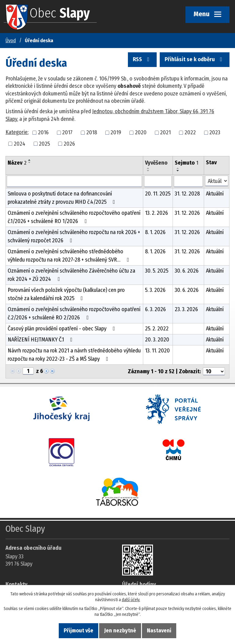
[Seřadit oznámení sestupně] (30, 162)
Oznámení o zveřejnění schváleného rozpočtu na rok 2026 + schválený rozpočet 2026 (74, 236)
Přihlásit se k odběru (195, 61)
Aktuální (215, 194)
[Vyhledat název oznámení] (74, 181)
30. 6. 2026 (187, 271)
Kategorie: (17, 132)
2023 (215, 132)
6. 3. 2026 (155, 309)
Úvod (11, 41)
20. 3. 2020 (157, 340)
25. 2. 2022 (157, 329)
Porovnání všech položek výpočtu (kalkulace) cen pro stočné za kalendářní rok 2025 (66, 294)
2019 (116, 132)
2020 (141, 132)
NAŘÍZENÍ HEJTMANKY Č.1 (41, 340)
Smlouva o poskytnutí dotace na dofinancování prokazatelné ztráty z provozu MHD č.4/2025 (63, 198)
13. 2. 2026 (157, 213)
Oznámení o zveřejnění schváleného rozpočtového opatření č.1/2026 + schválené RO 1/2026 (74, 217)
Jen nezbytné (120, 631)
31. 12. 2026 (187, 213)
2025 (44, 143)
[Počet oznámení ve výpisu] (214, 371)
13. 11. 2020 (157, 351)
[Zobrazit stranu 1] (28, 371)
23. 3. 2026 (186, 309)
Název (17, 163)
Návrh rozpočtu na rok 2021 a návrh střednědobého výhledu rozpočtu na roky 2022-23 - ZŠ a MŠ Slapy (74, 355)
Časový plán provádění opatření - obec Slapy (63, 329)
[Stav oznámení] (217, 181)
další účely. (131, 600)
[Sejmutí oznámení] (188, 181)
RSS (143, 61)
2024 (20, 143)
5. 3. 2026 (155, 290)
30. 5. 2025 (157, 271)
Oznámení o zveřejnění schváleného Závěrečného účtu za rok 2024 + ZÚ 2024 (71, 275)
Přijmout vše (78, 631)
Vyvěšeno (156, 163)
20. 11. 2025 (158, 194)
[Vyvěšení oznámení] (158, 181)
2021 (165, 132)
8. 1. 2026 (155, 232)
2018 (92, 132)
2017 (67, 132)
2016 (43, 132)
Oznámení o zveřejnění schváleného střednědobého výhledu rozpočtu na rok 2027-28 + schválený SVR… (69, 256)
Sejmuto (187, 163)
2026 (69, 143)
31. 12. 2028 (187, 194)
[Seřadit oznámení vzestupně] (30, 160)
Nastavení (159, 631)
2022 (190, 132)
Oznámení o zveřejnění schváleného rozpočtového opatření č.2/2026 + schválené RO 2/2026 (74, 313)
